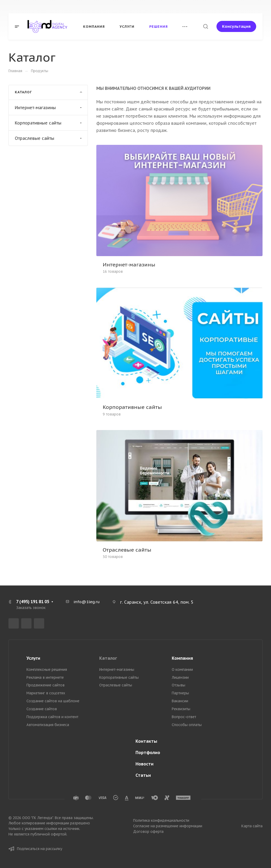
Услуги (33, 658)
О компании (182, 670)
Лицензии (180, 677)
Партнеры (180, 693)
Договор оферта (148, 832)
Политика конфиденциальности (161, 820)
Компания (182, 658)
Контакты (146, 741)
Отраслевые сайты (49, 138)
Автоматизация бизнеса (48, 725)
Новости (144, 764)
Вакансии (180, 701)
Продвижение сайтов (46, 685)
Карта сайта (252, 826)
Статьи (143, 775)
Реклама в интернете (45, 677)
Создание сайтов (42, 709)
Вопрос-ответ (184, 717)
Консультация (236, 26)
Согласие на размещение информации (168, 826)
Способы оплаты (187, 725)
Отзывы (179, 685)
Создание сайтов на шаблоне (53, 701)
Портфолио (148, 752)
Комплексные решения (47, 670)
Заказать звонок (31, 608)
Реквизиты (181, 709)
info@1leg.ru (87, 602)
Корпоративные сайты (49, 123)
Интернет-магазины (49, 108)
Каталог (108, 658)
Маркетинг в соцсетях (46, 693)
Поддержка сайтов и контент (52, 717)
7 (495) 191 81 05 (33, 602)
